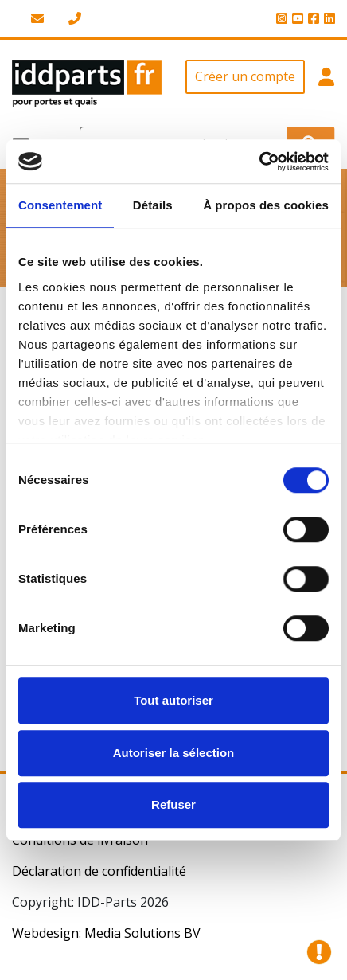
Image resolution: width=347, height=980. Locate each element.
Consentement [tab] (60, 205)
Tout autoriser (173, 700)
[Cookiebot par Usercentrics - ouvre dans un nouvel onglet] (259, 162)
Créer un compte (245, 76)
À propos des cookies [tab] (266, 205)
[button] (326, 84)
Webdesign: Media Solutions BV (106, 933)
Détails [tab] (153, 205)
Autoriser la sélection (174, 753)
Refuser (173, 804)
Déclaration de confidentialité (99, 871)
